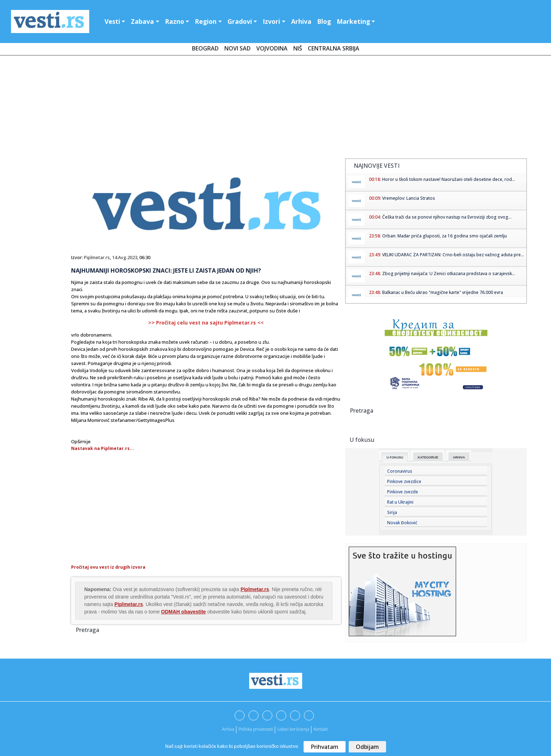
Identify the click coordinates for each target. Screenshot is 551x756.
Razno (175, 21)
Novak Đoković (402, 523)
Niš (298, 48)
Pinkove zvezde (403, 492)
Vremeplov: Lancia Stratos (409, 198)
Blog (324, 21)
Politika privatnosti (256, 729)
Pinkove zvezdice (404, 481)
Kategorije (428, 457)
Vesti (112, 21)
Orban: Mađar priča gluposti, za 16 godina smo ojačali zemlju (445, 236)
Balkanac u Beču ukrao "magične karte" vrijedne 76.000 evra (443, 292)
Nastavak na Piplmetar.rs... (103, 448)
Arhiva (301, 21)
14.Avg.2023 (125, 257)
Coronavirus (400, 471)
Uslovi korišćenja (293, 729)
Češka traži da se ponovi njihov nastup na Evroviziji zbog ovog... (447, 217)
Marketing (353, 21)
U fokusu (395, 457)
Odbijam (367, 747)
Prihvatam (325, 747)
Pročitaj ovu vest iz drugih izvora (108, 567)
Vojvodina (272, 48)
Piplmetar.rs (97, 257)
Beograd (205, 48)
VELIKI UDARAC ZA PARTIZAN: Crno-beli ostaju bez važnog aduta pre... (453, 255)
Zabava (142, 21)
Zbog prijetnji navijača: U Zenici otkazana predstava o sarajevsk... (449, 274)
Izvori (271, 21)
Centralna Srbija (334, 48)
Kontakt (321, 729)
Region (206, 21)
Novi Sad (237, 48)
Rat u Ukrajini (400, 502)
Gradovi (240, 21)
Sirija (392, 512)
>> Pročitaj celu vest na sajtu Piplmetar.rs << (206, 323)
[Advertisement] (275, 108)
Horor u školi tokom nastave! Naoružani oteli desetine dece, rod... (449, 179)
